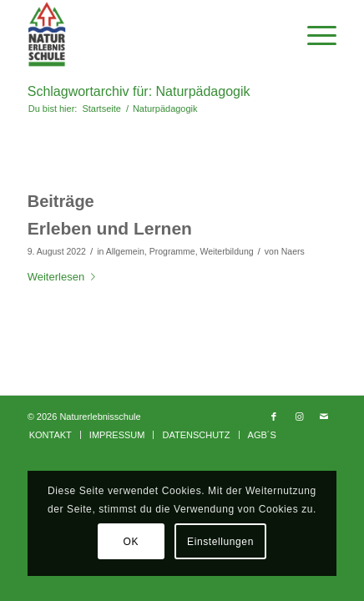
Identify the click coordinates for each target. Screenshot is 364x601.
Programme (172, 251)
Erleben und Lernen (110, 228)
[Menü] (313, 34)
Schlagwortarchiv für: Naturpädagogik (139, 91)
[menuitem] (51, 435)
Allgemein (125, 251)
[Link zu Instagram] (299, 417)
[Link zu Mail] (324, 417)
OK (131, 542)
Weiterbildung (226, 251)
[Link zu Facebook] (274, 417)
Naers (293, 251)
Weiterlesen (65, 277)
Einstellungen (220, 542)
